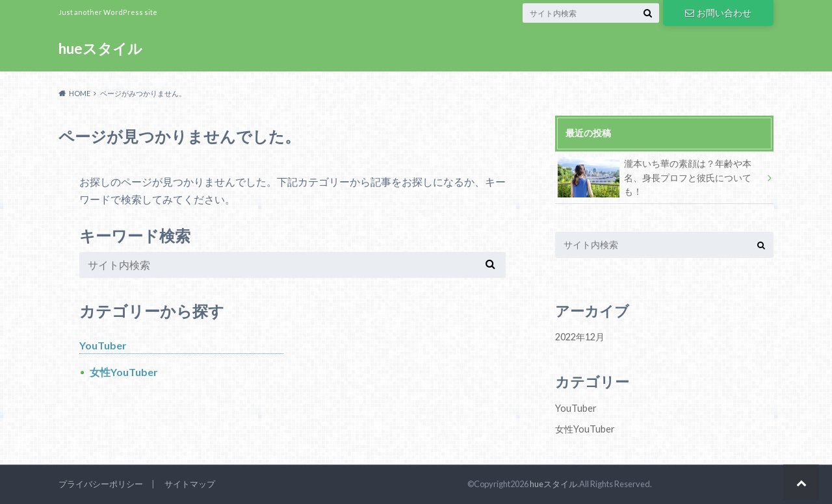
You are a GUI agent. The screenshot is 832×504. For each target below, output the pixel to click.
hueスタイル (100, 48)
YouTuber (103, 345)
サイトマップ (190, 484)
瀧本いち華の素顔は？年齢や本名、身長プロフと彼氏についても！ (655, 177)
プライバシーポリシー (101, 484)
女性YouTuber (124, 372)
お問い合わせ (718, 13)
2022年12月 (580, 337)
